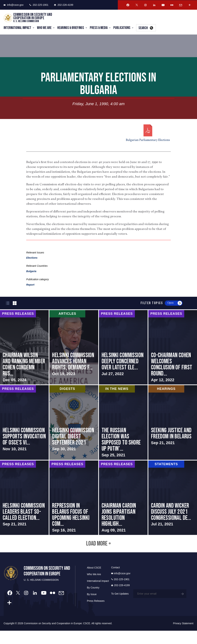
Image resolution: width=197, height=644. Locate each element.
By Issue (92, 608)
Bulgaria (31, 272)
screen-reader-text (24, 351)
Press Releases (96, 614)
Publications (122, 28)
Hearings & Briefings (71, 28)
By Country (93, 601)
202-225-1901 (39, 5)
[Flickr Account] (172, 5)
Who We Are (44, 28)
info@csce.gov (14, 5)
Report (30, 285)
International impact (98, 594)
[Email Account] (181, 5)
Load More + (99, 556)
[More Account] (189, 5)
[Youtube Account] (163, 5)
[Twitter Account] (137, 5)
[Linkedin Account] (154, 5)
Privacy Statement (183, 637)
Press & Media (99, 28)
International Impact (17, 28)
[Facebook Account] (128, 5)
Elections (32, 258)
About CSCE (94, 581)
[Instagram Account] (145, 5)
